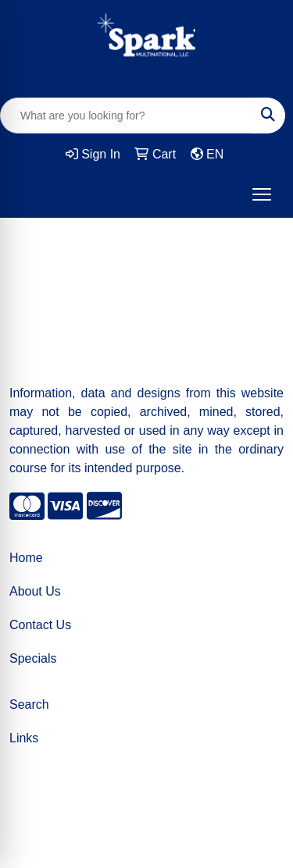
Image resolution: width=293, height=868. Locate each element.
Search (29, 704)
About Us (35, 591)
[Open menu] (262, 194)
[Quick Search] (126, 116)
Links (24, 738)
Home (26, 558)
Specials (33, 658)
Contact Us (40, 625)
